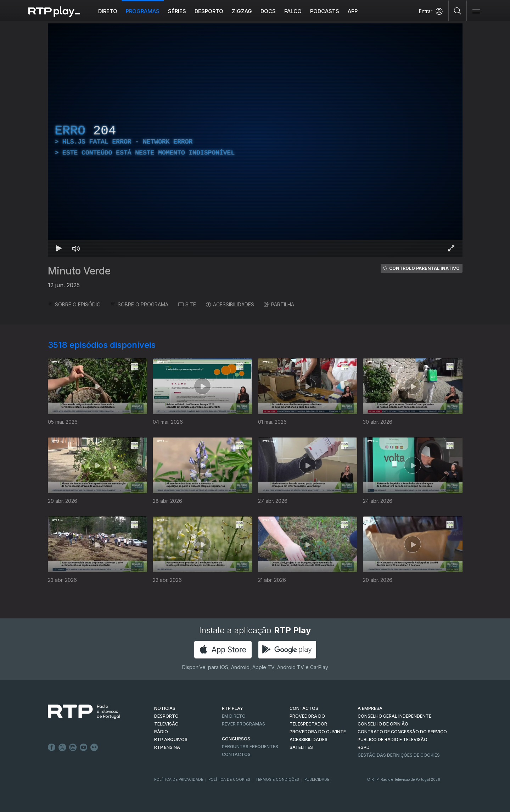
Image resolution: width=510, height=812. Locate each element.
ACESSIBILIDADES (230, 304)
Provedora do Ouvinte (318, 732)
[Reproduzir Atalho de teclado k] (59, 248)
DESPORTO (166, 716)
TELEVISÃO (166, 724)
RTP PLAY (232, 708)
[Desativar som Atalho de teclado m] (76, 248)
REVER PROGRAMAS (243, 724)
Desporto (209, 11)
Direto (108, 11)
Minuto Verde (79, 271)
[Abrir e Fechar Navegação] (476, 12)
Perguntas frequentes (250, 747)
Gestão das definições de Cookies (399, 755)
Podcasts (325, 11)
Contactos (236, 754)
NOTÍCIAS (165, 708)
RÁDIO (161, 732)
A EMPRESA (370, 708)
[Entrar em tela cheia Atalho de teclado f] (451, 248)
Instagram (73, 747)
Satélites (301, 747)
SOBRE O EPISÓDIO (74, 304)
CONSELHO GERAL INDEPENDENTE (394, 716)
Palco (293, 11)
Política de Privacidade (179, 779)
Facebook (52, 747)
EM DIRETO (234, 716)
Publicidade (317, 779)
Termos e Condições (277, 779)
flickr (94, 747)
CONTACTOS (304, 708)
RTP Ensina (167, 747)
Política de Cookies (229, 779)
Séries (177, 11)
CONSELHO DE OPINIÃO (383, 724)
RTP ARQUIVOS (171, 739)
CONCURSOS (236, 739)
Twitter (62, 747)
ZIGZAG (242, 11)
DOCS (268, 11)
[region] (255, 140)
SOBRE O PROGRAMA (139, 304)
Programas (143, 11)
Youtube (84, 747)
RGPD (364, 747)
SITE (187, 304)
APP (353, 11)
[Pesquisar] (458, 11)
